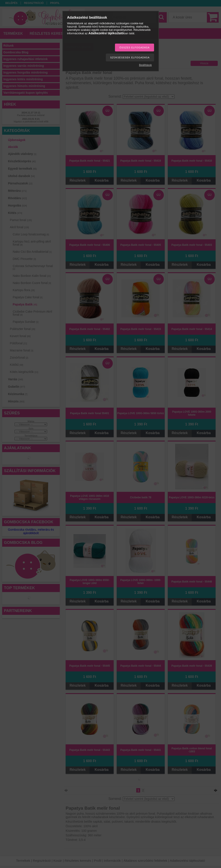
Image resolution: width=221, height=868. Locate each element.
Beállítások (145, 65)
